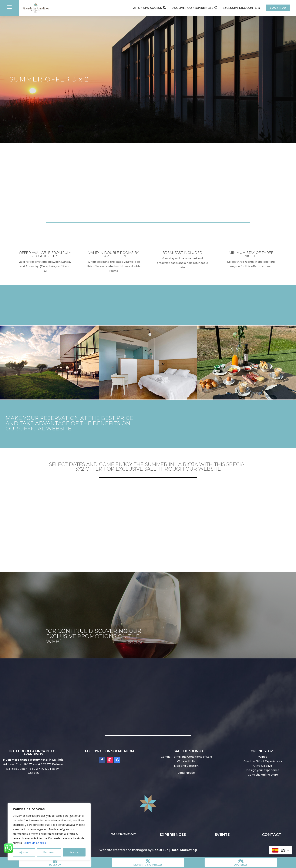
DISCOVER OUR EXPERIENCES (188, 8)
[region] (49, 832)
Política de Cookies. (35, 843)
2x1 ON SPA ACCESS (143, 8)
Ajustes (24, 852)
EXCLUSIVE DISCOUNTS (236, 8)
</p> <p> (148, 522)
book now (55, 865)
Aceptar (74, 852)
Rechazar (49, 852)
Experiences (241, 865)
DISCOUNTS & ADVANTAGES (148, 865)
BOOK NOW (276, 8)
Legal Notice (186, 774)
